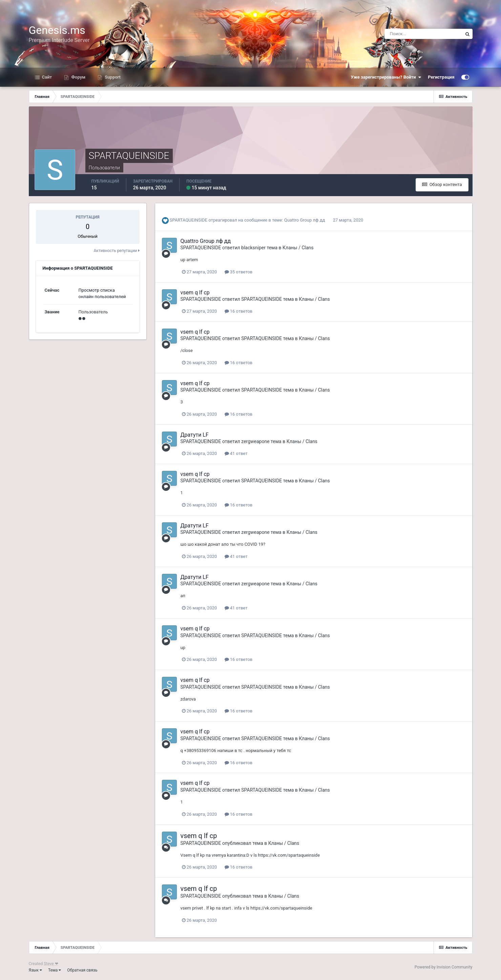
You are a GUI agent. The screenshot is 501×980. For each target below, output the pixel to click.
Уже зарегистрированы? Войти (386, 77)
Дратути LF (195, 435)
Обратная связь (82, 970)
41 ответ (236, 453)
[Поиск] (423, 34)
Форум (78, 77)
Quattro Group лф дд (305, 220)
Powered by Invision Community (444, 967)
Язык (36, 970)
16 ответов (239, 311)
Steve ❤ (51, 964)
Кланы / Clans (298, 248)
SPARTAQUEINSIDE (189, 220)
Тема (55, 970)
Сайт (47, 77)
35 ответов (239, 272)
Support (112, 77)
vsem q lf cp (195, 293)
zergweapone (255, 441)
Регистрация (441, 77)
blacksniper (253, 248)
